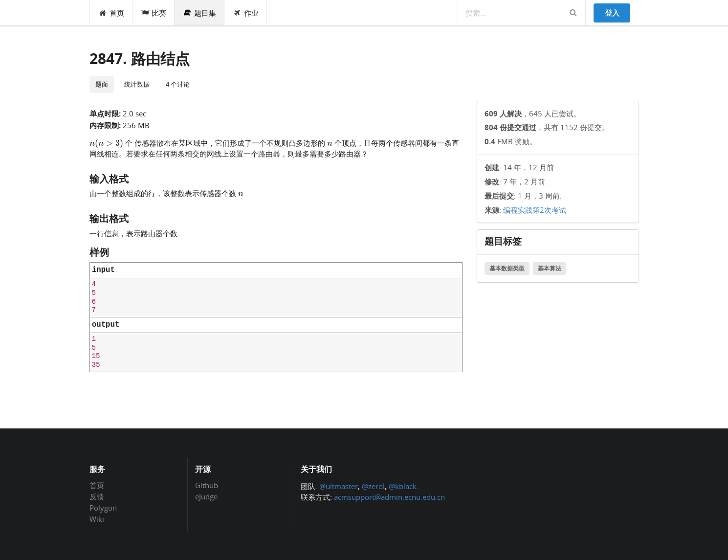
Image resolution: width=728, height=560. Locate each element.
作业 (246, 13)
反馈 (97, 496)
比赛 (154, 13)
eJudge (206, 496)
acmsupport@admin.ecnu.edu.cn (389, 497)
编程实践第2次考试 (535, 210)
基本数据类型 (507, 268)
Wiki (97, 519)
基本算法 (550, 268)
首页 (111, 13)
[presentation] (106, 142)
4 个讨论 (178, 84)
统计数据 (137, 84)
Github (207, 486)
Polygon (103, 508)
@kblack (403, 486)
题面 (102, 84)
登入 (612, 13)
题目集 (199, 13)
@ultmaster (339, 486)
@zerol (373, 486)
